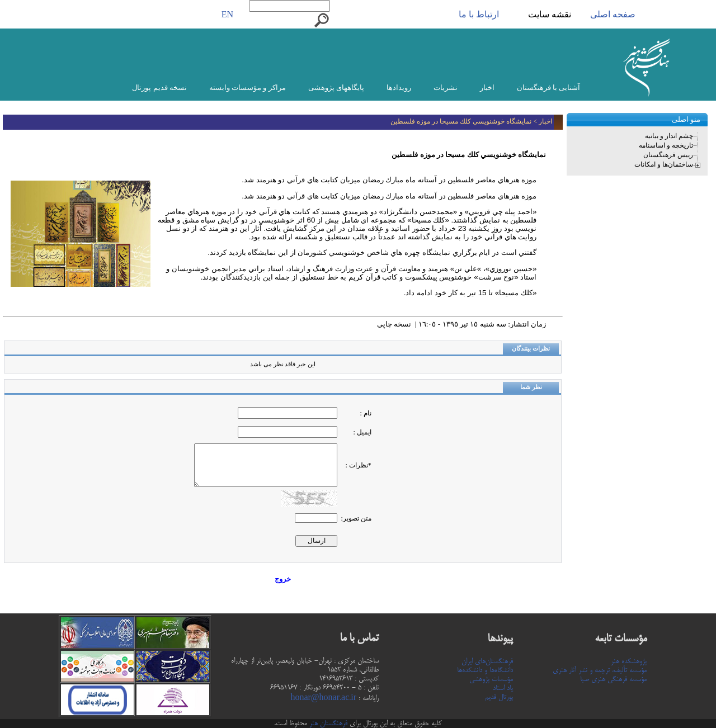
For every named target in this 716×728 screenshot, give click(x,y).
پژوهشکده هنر (629, 661)
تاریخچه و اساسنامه (666, 145)
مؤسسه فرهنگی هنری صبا (613, 679)
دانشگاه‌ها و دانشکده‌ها (485, 670)
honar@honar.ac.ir (323, 698)
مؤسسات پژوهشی (491, 679)
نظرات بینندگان (531, 349)
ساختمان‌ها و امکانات (664, 164)
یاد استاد (503, 688)
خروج (283, 579)
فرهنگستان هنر (327, 724)
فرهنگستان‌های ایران (487, 661)
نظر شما (531, 387)
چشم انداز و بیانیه (669, 136)
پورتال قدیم (499, 697)
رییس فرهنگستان (668, 155)
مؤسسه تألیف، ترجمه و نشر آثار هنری (600, 670)
